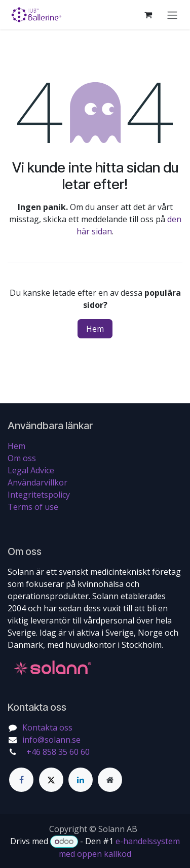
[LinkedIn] (81, 780)
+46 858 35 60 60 (57, 752)
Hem (95, 329)
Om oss (22, 458)
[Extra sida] (110, 780)
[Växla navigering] (172, 15)
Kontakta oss (47, 727)
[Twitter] (51, 780)
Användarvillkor (37, 482)
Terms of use (33, 507)
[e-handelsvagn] (148, 15)
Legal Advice (31, 470)
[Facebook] (21, 780)
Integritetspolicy (39, 495)
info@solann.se (51, 740)
